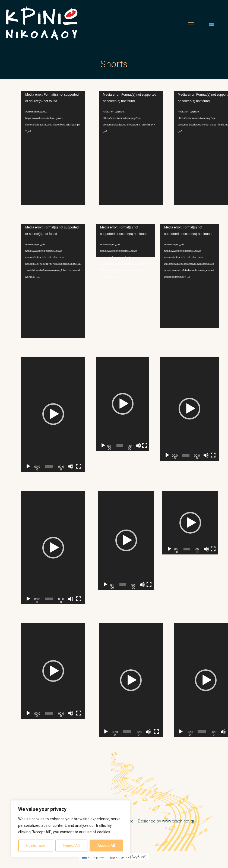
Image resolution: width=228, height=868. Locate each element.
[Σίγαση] (71, 466)
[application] (53, 148)
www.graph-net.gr (178, 821)
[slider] (49, 466)
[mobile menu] (191, 24)
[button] (53, 414)
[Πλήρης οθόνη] (79, 466)
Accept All (106, 846)
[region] (71, 829)
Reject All (72, 846)
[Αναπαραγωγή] (28, 466)
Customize (36, 846)
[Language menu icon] (214, 24)
